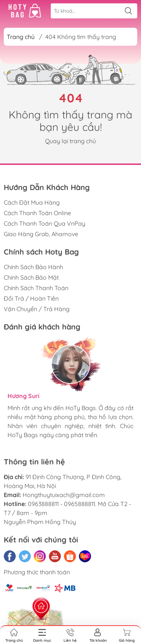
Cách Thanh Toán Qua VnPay (45, 223)
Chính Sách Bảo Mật (31, 277)
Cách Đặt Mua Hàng (32, 202)
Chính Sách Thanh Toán (36, 288)
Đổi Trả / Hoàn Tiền (31, 298)
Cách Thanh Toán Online (37, 213)
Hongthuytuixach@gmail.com (64, 495)
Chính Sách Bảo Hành (33, 267)
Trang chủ (21, 37)
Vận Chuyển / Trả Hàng (37, 309)
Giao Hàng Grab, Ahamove (41, 234)
